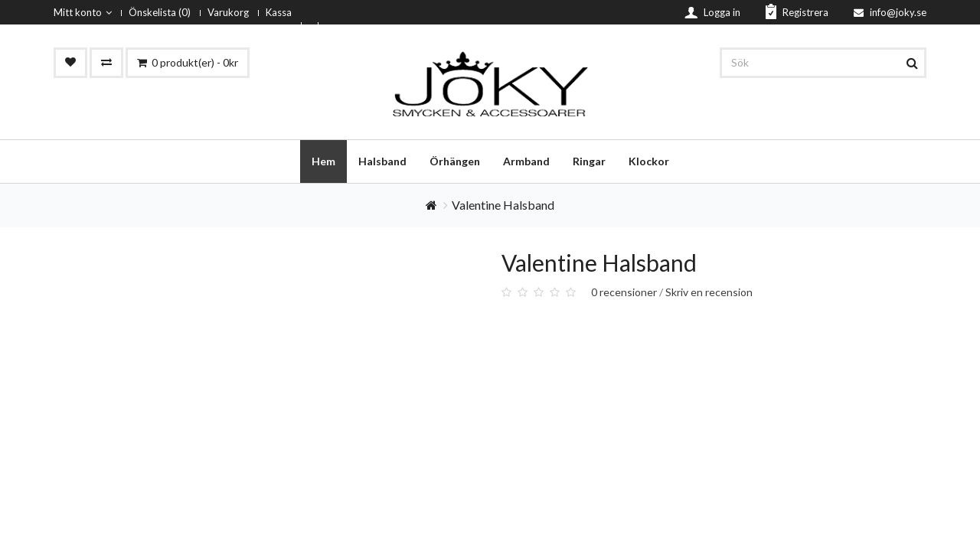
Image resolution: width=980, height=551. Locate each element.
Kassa (279, 12)
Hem (323, 161)
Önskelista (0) (160, 12)
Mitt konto (83, 12)
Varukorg (228, 12)
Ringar (589, 161)
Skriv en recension (709, 292)
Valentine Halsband (503, 205)
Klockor (649, 161)
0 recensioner (624, 292)
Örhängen (455, 161)
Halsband (382, 161)
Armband (526, 161)
